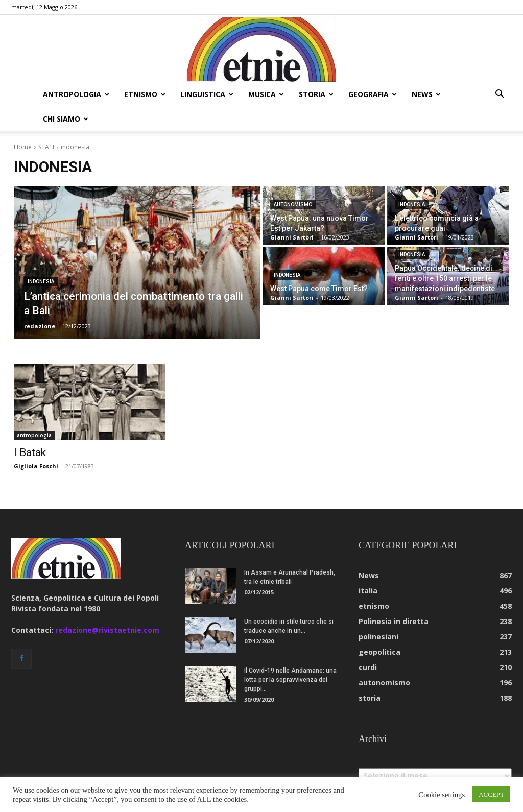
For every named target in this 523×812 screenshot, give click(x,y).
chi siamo (66, 119)
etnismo (145, 94)
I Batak (30, 452)
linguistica (207, 94)
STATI (46, 147)
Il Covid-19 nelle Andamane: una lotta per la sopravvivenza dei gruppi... (290, 680)
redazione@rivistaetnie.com (107, 630)
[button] (500, 95)
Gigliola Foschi (36, 466)
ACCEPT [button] (491, 794)
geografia (373, 94)
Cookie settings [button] (442, 795)
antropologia (76, 94)
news (426, 94)
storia (316, 94)
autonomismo (293, 205)
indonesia (41, 282)
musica (266, 94)
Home (23, 147)
